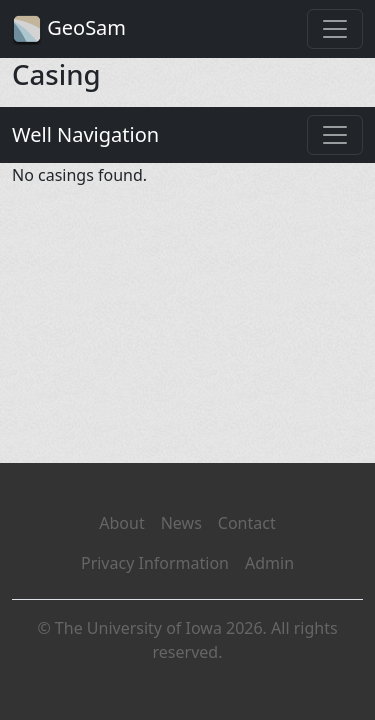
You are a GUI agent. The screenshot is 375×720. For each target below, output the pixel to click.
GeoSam (69, 29)
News (181, 523)
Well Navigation (85, 134)
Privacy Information (155, 563)
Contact (247, 523)
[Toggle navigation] (335, 29)
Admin (269, 563)
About (121, 523)
